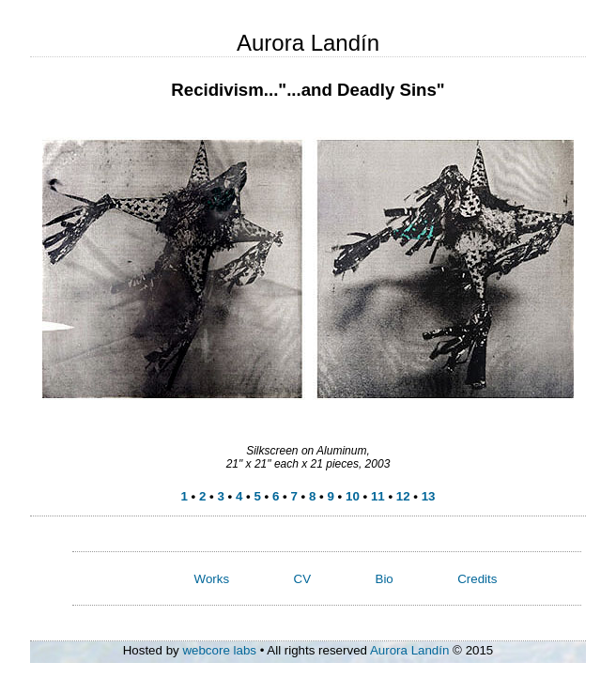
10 (353, 496)
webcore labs (219, 650)
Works (212, 579)
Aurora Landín (409, 650)
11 (378, 496)
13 (429, 496)
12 (403, 496)
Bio (385, 579)
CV (303, 579)
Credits (477, 579)
